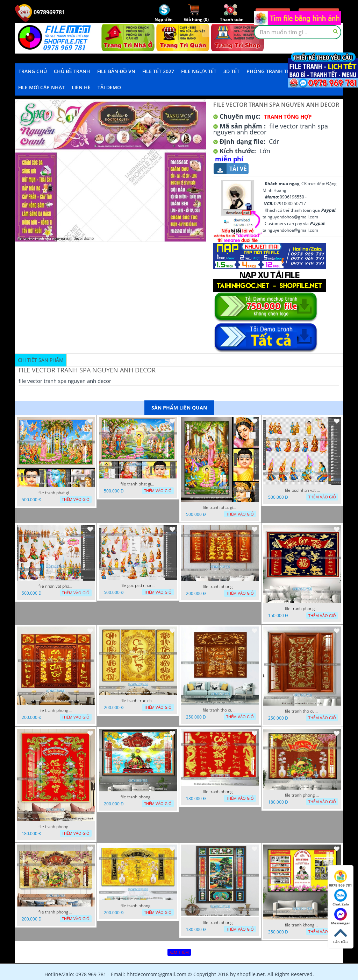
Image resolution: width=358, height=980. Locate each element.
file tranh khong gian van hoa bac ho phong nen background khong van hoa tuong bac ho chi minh (302, 925)
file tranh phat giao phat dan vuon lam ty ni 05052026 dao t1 (138, 484)
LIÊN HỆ (81, 87)
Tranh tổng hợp (288, 117)
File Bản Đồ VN (116, 71)
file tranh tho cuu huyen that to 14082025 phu (302, 711)
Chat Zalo (341, 898)
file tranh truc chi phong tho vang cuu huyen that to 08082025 (138, 701)
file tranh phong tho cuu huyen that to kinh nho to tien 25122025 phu (302, 795)
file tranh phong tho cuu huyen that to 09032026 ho (56, 710)
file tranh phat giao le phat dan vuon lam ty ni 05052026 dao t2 (220, 507)
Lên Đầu (341, 936)
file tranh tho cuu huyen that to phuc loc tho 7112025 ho (220, 710)
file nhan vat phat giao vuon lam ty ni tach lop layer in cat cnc (56, 586)
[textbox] (298, 32)
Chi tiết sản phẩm (41, 360)
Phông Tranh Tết (270, 71)
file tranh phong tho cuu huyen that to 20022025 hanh (220, 923)
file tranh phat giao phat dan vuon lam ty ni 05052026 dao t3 (56, 493)
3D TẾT (231, 71)
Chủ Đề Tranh (72, 71)
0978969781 (40, 12)
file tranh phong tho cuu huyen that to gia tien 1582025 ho (138, 906)
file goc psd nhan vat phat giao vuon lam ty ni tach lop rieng (138, 586)
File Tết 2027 (158, 71)
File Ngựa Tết (199, 71)
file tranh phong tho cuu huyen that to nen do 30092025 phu (220, 792)
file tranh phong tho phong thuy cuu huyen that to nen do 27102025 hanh (56, 827)
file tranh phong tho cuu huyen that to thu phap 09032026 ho (220, 587)
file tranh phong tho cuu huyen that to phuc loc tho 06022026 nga (302, 609)
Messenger (341, 917)
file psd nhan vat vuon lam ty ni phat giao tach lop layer (302, 490)
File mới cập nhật (41, 87)
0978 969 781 (341, 879)
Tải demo (109, 87)
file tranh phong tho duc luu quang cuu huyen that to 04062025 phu (138, 797)
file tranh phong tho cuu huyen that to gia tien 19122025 (56, 912)
